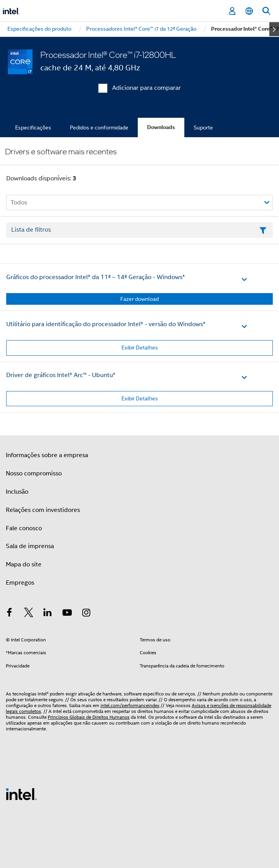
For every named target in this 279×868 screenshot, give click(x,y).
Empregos (20, 583)
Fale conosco (24, 528)
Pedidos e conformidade (99, 127)
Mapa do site (24, 564)
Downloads (161, 127)
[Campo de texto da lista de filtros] (139, 230)
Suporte (203, 127)
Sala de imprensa (30, 546)
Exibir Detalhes (140, 348)
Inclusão (17, 492)
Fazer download (139, 299)
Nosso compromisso (34, 473)
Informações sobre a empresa (47, 455)
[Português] (249, 11)
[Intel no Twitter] (29, 614)
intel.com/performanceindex (130, 705)
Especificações (33, 127)
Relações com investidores (43, 510)
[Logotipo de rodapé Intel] (21, 794)
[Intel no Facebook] (9, 614)
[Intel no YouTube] (67, 614)
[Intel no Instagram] (86, 614)
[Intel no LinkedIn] (48, 614)
